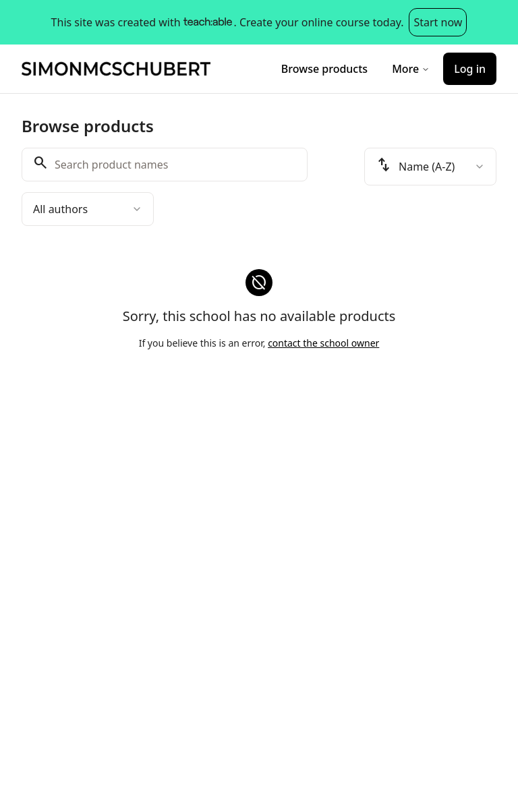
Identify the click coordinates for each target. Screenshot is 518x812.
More (411, 69)
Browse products (324, 69)
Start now (438, 22)
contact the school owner (323, 343)
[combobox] (88, 209)
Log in (470, 69)
